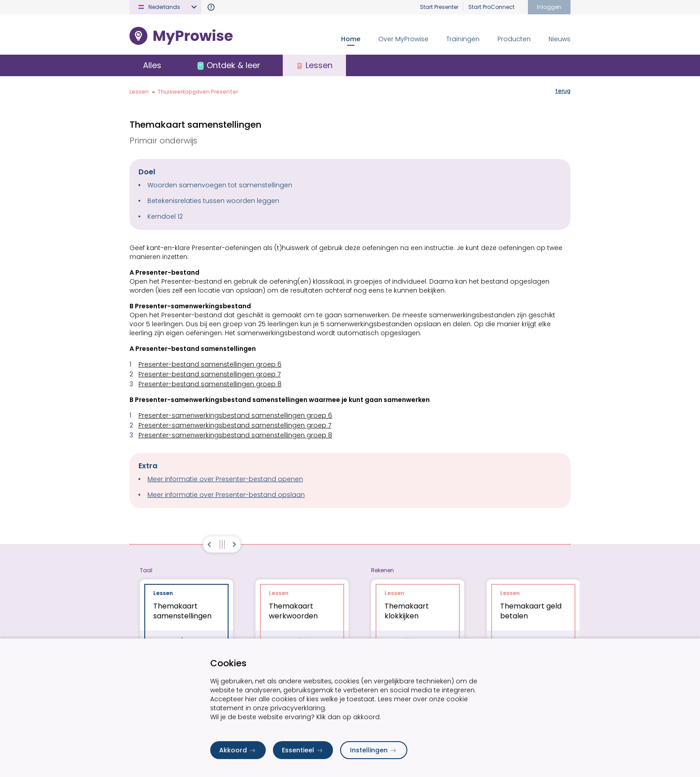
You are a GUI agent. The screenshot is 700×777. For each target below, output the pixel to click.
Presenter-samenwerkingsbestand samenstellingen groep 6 (235, 415)
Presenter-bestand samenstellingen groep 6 (210, 364)
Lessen (139, 92)
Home (351, 39)
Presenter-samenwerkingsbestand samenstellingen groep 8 (235, 435)
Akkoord (238, 750)
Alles (152, 65)
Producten (514, 39)
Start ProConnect (491, 7)
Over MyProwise (403, 39)
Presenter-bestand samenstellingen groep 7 (210, 374)
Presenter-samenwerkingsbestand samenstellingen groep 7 (235, 425)
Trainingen (463, 39)
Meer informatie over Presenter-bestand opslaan (226, 495)
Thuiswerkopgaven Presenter (198, 92)
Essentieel (303, 750)
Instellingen (374, 750)
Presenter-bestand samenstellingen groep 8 (210, 384)
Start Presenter (439, 7)
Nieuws (560, 39)
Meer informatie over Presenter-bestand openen (225, 479)
